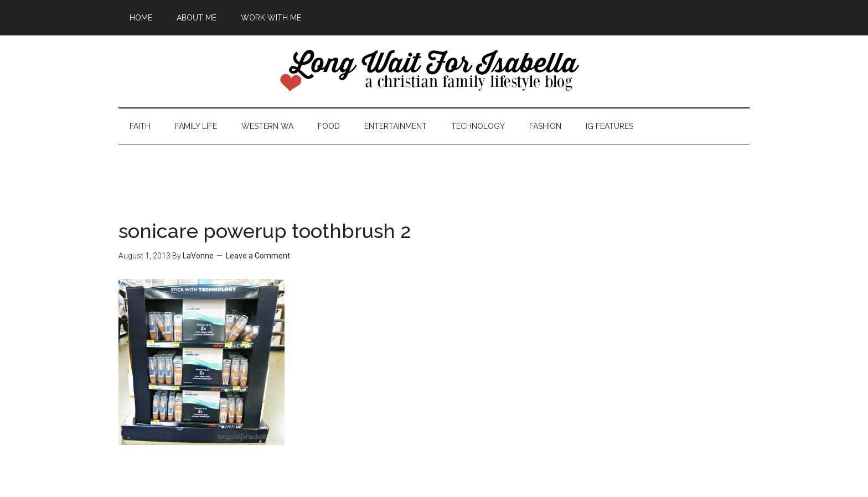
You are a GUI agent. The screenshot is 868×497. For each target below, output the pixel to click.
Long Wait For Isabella (434, 71)
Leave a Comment (258, 256)
